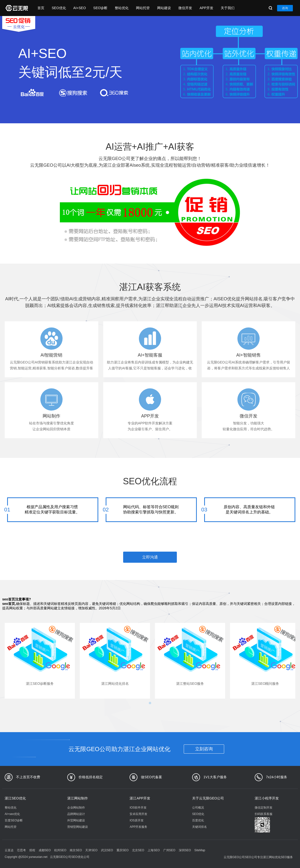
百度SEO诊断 (14, 820)
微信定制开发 (264, 808)
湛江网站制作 (78, 798)
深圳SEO (185, 850)
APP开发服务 (138, 827)
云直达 (9, 850)
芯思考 (21, 850)
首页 (41, 8)
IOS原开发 (137, 820)
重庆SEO (123, 850)
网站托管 (143, 8)
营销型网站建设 (78, 827)
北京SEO (138, 850)
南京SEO (76, 850)
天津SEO (91, 850)
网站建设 (164, 8)
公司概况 (198, 808)
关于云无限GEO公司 (208, 798)
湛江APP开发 (140, 798)
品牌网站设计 (76, 814)
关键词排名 (200, 827)
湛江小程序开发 (267, 798)
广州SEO (169, 850)
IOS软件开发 (138, 808)
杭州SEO (60, 850)
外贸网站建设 (76, 820)
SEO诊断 (100, 8)
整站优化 (122, 8)
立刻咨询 (204, 749)
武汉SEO (107, 850)
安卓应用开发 (138, 814)
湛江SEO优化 (15, 798)
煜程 (32, 850)
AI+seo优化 (12, 814)
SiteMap (200, 850)
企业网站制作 (76, 808)
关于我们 (228, 8)
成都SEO (45, 850)
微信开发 (185, 8)
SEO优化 (59, 8)
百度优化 (198, 820)
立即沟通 (150, 557)
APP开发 (206, 8)
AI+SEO (80, 8)
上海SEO (154, 850)
